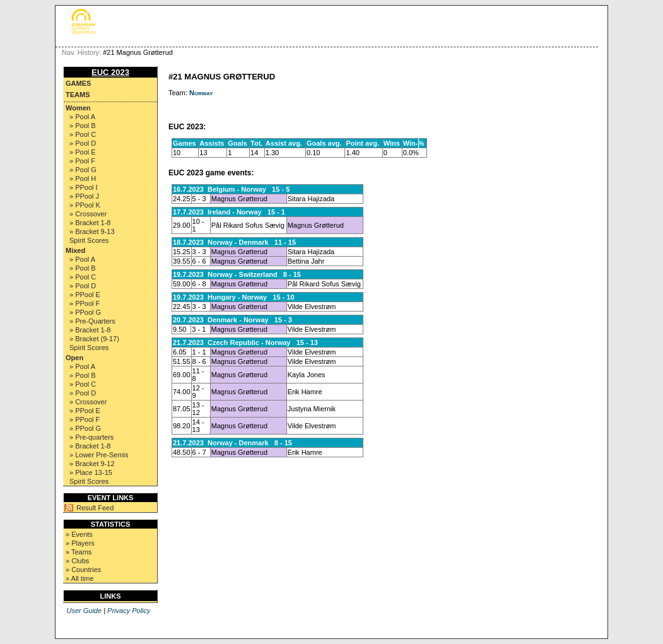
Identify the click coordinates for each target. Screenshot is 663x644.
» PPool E (85, 295)
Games (78, 83)
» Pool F (82, 161)
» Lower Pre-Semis (99, 455)
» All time (80, 578)
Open (74, 358)
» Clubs (77, 561)
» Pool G (83, 170)
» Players (80, 543)
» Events (79, 534)
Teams (78, 95)
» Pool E (83, 152)
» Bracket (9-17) (94, 339)
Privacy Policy (129, 611)
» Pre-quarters (91, 437)
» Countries (83, 570)
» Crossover (88, 214)
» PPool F (85, 303)
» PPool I (84, 187)
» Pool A (82, 117)
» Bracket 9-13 (92, 231)
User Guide (84, 611)
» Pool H (83, 179)
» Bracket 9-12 (92, 464)
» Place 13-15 (91, 472)
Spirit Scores (89, 240)
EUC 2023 (110, 72)
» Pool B (83, 126)
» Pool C (83, 134)
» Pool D (83, 143)
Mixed (75, 250)
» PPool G (85, 312)
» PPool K (85, 205)
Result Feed (95, 508)
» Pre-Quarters (92, 321)
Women (78, 108)
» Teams (79, 552)
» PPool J (84, 196)
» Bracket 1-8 (90, 223)
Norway (201, 93)
